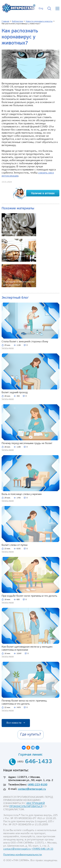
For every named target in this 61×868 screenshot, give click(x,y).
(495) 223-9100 (38, 785)
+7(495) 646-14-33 (42, 849)
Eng (41, 9)
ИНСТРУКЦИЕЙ (36, 803)
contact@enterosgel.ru (32, 789)
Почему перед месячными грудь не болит (27, 443)
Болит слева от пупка (15, 545)
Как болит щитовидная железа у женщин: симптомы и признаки (27, 648)
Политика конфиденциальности (22, 855)
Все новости (16, 723)
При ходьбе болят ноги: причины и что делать (29, 596)
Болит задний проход (15, 393)
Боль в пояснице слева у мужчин (22, 494)
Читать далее (8, 348)
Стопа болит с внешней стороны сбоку (25, 342)
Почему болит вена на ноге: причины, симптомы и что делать (24, 702)
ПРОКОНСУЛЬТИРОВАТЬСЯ (26, 807)
